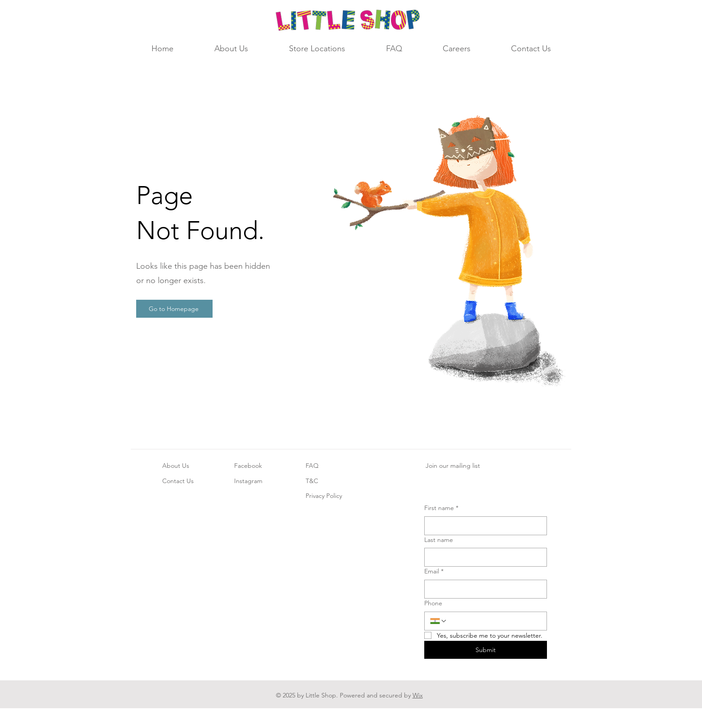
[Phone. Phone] (494, 621)
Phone (433, 603)
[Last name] (483, 557)
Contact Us (178, 481)
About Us (176, 466)
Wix (418, 695)
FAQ (312, 466)
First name (441, 508)
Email (434, 572)
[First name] (483, 526)
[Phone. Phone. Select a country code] (439, 621)
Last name (439, 540)
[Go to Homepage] (174, 309)
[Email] (483, 589)
